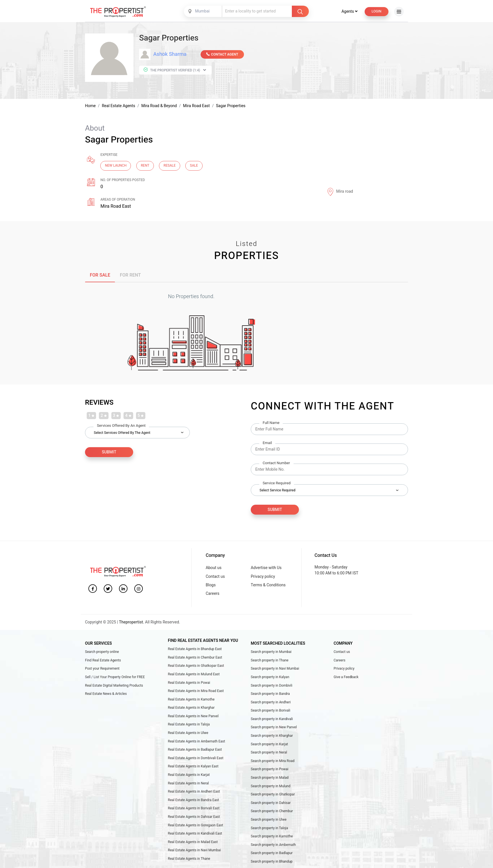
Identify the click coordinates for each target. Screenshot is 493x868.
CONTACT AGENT (222, 55)
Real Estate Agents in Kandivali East (195, 834)
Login (377, 12)
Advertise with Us (266, 568)
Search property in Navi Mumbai (275, 669)
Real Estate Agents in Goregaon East (196, 826)
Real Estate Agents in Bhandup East (195, 650)
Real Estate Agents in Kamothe (191, 700)
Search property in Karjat (269, 745)
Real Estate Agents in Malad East (193, 842)
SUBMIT (109, 453)
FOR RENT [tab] (130, 276)
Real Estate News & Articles (106, 694)
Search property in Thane (270, 661)
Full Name (271, 424)
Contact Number (276, 464)
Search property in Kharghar (272, 736)
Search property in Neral (269, 753)
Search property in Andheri (271, 703)
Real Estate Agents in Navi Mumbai (195, 851)
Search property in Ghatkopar (273, 795)
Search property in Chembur (272, 812)
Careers (212, 594)
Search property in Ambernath (273, 845)
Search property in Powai (270, 770)
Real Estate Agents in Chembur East (195, 658)
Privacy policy (263, 577)
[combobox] (203, 12)
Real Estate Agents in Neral (188, 784)
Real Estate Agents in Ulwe (188, 733)
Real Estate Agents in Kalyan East (193, 767)
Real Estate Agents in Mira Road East (196, 691)
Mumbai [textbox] (202, 12)
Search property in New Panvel (274, 728)
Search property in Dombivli (272, 686)
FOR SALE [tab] (100, 276)
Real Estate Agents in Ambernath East (197, 742)
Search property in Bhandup (272, 862)
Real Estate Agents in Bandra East (194, 801)
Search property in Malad (270, 778)
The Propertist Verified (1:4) (175, 71)
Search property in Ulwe (269, 820)
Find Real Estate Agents (103, 661)
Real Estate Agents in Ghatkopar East (196, 666)
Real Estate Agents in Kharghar (191, 708)
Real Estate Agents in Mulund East (194, 675)
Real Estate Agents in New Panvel (193, 717)
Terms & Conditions (268, 586)
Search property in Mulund (271, 787)
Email (267, 444)
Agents (349, 12)
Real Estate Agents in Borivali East (194, 809)
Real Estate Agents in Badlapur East (195, 750)
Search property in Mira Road (273, 761)
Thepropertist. (132, 623)
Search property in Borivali (271, 711)
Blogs (211, 586)
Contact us (215, 577)
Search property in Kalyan (270, 678)
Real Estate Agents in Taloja (189, 725)
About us (214, 568)
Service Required (277, 484)
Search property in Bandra (270, 694)
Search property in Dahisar (271, 803)
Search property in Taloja (269, 829)
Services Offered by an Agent (121, 426)
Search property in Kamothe (272, 837)
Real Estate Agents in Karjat (189, 775)
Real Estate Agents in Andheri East (194, 792)
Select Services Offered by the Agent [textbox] (122, 433)
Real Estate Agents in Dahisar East (194, 817)
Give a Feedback (346, 678)
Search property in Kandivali (272, 720)
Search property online (102, 652)
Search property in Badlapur (272, 854)
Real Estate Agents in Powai (189, 683)
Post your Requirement (102, 669)
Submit (275, 510)
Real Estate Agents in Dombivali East (196, 759)
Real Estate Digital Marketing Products (114, 686)
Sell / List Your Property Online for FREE (115, 678)
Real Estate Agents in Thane (189, 859)
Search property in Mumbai (271, 652)
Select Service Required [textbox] (277, 491)
